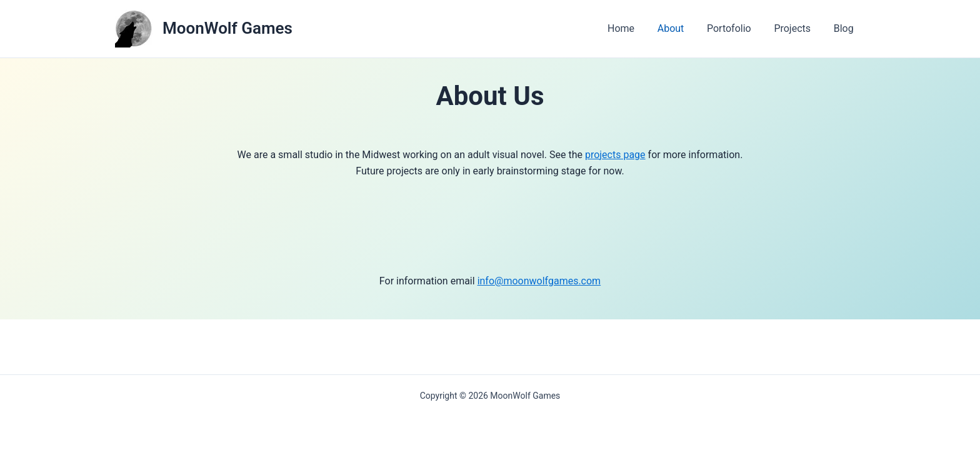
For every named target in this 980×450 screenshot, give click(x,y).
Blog (845, 28)
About (681, 28)
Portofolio (737, 28)
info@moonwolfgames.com (539, 281)
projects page (615, 155)
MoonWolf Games (227, 28)
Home (634, 28)
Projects (797, 28)
